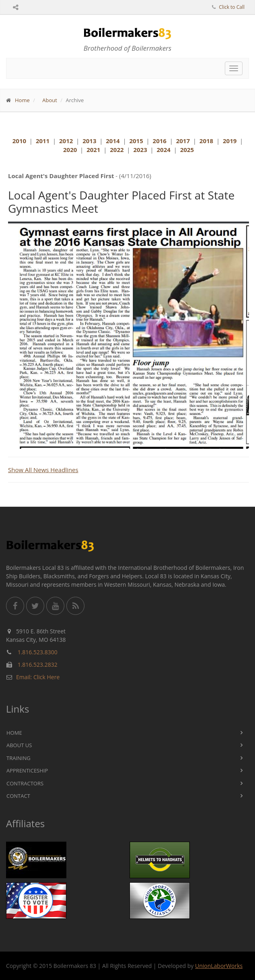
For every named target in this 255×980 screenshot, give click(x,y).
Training (19, 758)
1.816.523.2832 (38, 665)
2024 (164, 150)
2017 (183, 141)
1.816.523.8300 (38, 652)
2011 (43, 141)
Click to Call (232, 7)
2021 (93, 150)
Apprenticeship (27, 770)
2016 (160, 141)
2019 (230, 141)
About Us (19, 745)
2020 (70, 150)
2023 (140, 150)
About (50, 100)
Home (22, 100)
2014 (113, 141)
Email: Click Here (38, 677)
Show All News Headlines (43, 470)
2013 (89, 141)
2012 (66, 141)
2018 (206, 141)
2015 (136, 141)
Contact (18, 796)
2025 (187, 150)
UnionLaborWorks (219, 966)
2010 (19, 141)
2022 (117, 150)
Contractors (25, 783)
